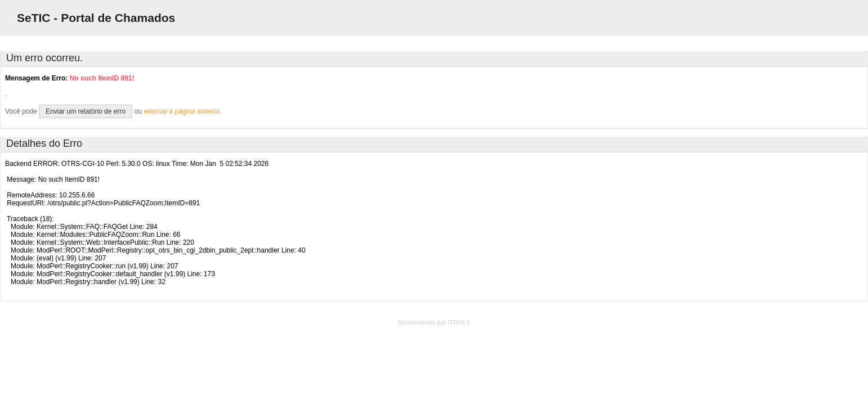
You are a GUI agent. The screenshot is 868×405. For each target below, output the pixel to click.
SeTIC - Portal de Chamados (96, 18)
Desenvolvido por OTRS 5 (434, 322)
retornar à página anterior (182, 111)
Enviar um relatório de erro (86, 111)
